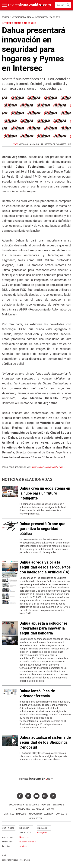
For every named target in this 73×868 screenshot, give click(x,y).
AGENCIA (49, 814)
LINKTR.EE (9, 814)
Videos (51, 809)
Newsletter (35, 818)
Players (46, 805)
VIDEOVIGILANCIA (27, 144)
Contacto (61, 814)
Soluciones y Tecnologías (24, 805)
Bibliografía (35, 814)
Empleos (21, 814)
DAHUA (40, 144)
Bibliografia (42, 833)
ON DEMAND (38, 809)
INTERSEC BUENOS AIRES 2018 (57, 144)
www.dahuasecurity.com (48, 467)
